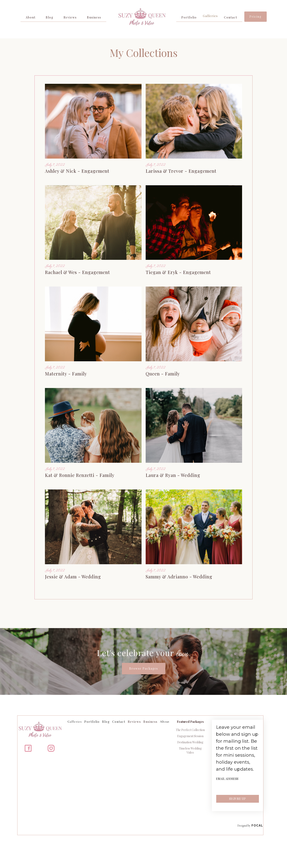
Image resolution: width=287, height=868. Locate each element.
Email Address (227, 779)
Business (94, 17)
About (31, 17)
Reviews (70, 17)
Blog (50, 17)
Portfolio (189, 17)
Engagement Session (190, 736)
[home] (141, 19)
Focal (257, 825)
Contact (231, 17)
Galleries (210, 16)
